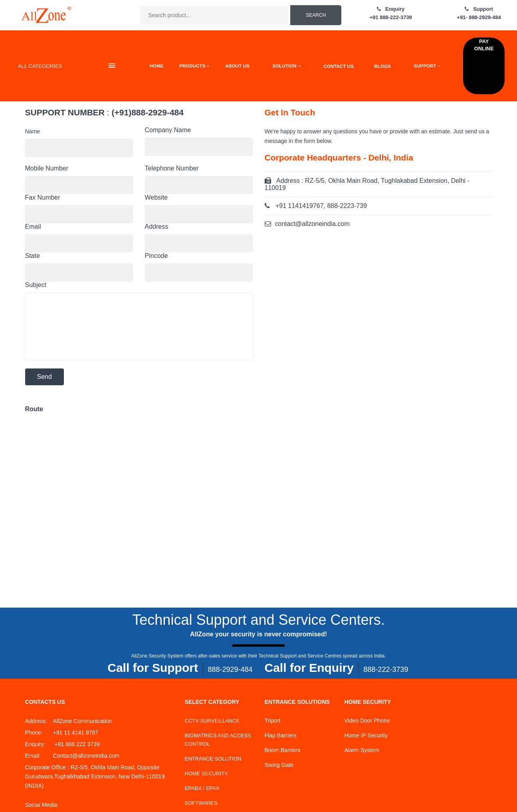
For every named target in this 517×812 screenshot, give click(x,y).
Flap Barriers (281, 735)
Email (33, 227)
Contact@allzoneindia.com (86, 756)
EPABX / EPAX (202, 788)
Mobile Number (47, 168)
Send (45, 377)
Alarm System (362, 750)
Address (157, 227)
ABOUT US (237, 66)
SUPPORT (427, 66)
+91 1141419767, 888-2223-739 (321, 206)
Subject (36, 285)
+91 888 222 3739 (76, 744)
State (33, 256)
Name (33, 131)
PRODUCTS (194, 66)
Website (156, 197)
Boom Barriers (282, 750)
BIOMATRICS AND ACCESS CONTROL (218, 740)
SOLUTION (286, 66)
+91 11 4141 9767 (76, 733)
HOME (157, 66)
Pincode (156, 256)
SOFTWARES (201, 803)
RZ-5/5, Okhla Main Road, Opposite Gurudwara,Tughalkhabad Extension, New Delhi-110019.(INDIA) (96, 776)
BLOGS (382, 66)
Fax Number (43, 197)
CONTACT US (338, 66)
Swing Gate (279, 765)
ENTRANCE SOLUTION (213, 759)
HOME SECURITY (206, 773)
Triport (273, 721)
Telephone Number (172, 168)
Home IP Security (366, 735)
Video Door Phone (367, 721)
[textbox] (214, 15)
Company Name (168, 130)
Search (316, 15)
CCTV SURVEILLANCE (212, 721)
